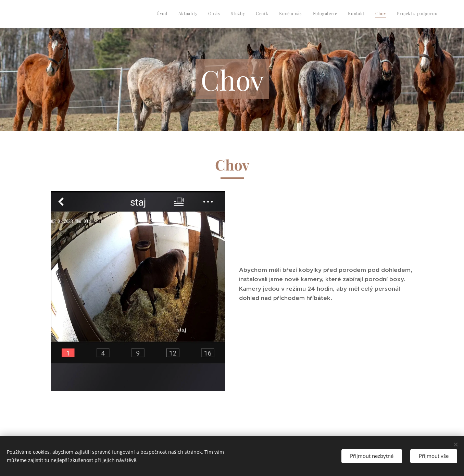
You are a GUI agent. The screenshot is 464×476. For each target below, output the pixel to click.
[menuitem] (341, 14)
